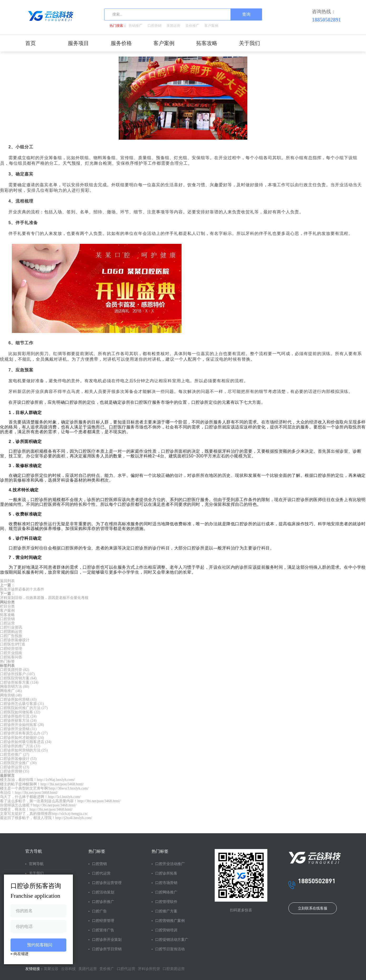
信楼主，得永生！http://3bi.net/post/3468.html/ (36, 809)
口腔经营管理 (11, 649)
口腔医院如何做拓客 (20, 712)
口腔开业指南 (11, 653)
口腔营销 (154, 26)
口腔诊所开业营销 (18, 729)
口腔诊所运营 (15, 767)
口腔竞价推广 (15, 754)
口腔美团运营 (174, 969)
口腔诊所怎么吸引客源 (22, 704)
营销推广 (136, 26)
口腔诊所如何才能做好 (22, 738)
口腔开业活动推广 (170, 864)
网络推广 (11, 691)
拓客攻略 (207, 43)
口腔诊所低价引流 (18, 716)
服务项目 (78, 43)
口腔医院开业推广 (18, 763)
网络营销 (11, 695)
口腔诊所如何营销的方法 (24, 750)
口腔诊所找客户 (17, 674)
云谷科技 (68, 969)
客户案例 (211, 26)
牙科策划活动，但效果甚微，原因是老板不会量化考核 (44, 598)
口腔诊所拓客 (166, 873)
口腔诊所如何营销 (18, 699)
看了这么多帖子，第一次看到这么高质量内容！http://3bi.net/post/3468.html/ (60, 801)
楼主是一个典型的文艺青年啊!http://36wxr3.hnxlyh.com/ (44, 788)
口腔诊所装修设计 (15, 640)
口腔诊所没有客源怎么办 (24, 733)
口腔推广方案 (166, 911)
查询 (246, 14)
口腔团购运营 (11, 632)
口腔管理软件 (166, 902)
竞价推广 (192, 26)
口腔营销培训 (166, 930)
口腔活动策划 (103, 892)
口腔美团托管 (15, 670)
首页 (31, 43)
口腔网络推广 (166, 892)
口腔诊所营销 (15, 771)
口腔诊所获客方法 (18, 721)
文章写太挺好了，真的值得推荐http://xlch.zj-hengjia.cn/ (44, 814)
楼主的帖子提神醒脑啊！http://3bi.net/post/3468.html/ (42, 784)
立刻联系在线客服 (313, 908)
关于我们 (249, 43)
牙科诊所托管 (149, 969)
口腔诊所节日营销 (107, 949)
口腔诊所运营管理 (107, 883)
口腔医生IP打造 (13, 644)
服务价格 (121, 43)
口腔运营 (7, 623)
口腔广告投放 (11, 636)
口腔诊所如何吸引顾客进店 (26, 742)
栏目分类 (7, 606)
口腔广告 (99, 911)
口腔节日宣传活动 (170, 949)
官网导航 (36, 864)
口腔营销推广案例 (170, 921)
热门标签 (7, 661)
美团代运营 (88, 969)
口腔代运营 (101, 873)
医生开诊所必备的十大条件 (22, 589)
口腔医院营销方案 (18, 678)
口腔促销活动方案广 (172, 940)
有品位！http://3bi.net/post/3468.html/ (29, 793)
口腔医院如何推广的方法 (24, 708)
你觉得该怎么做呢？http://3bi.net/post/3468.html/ (38, 805)
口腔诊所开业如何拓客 (22, 725)
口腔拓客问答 (11, 657)
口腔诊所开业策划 (107, 940)
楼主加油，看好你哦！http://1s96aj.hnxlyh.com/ (37, 780)
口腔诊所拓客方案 (19, 682)
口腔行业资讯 (11, 627)
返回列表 (7, 581)
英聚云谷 (51, 969)
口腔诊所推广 (103, 902)
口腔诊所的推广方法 (20, 746)
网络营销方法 (15, 687)
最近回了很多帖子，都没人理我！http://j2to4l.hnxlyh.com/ (46, 818)
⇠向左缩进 (19, 954)
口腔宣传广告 (103, 930)
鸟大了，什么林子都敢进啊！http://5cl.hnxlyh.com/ (40, 797)
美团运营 (173, 26)
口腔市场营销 (166, 883)
